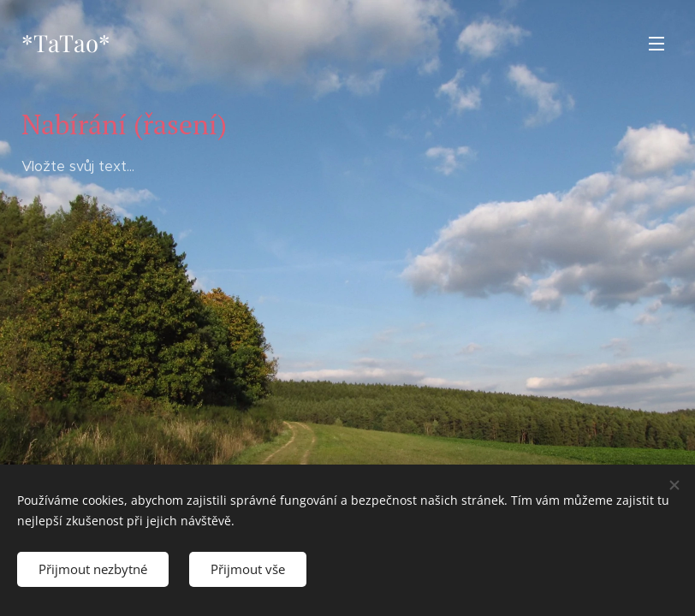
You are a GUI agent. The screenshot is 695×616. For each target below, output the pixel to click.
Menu (656, 44)
